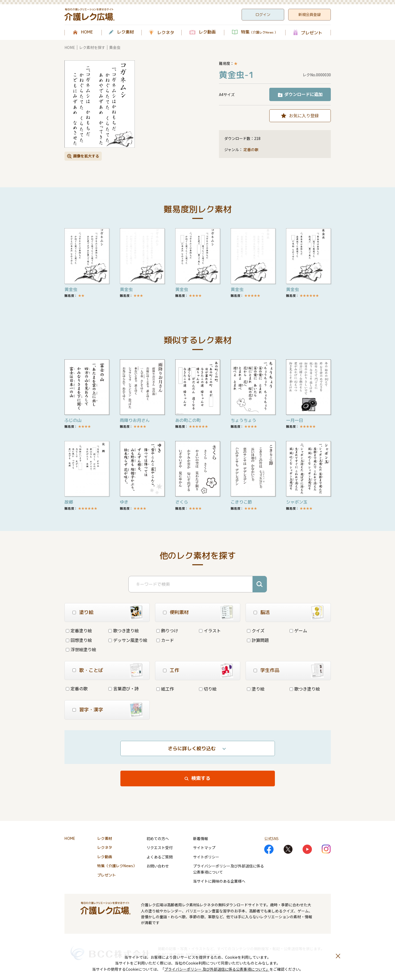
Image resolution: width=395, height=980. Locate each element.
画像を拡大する (86, 156)
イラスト (210, 630)
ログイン (263, 14)
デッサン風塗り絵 (128, 640)
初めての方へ (158, 838)
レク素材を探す (92, 47)
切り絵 (208, 689)
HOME (87, 32)
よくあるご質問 (160, 857)
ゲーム (298, 630)
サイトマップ (204, 848)
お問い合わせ (158, 866)
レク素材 (125, 32)
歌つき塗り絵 (124, 630)
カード (165, 640)
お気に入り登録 (304, 115)
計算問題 (258, 640)
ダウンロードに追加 (303, 94)
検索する (201, 778)
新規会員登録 (310, 14)
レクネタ (166, 32)
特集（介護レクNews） (117, 866)
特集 (259, 32)
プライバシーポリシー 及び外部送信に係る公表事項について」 (217, 969)
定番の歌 (251, 150)
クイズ (256, 630)
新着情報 (201, 838)
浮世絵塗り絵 (81, 649)
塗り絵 (256, 689)
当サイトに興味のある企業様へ (219, 881)
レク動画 (207, 32)
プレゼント (312, 33)
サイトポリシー (206, 857)
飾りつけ (167, 630)
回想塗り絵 (79, 640)
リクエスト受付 (160, 848)
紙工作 (165, 689)
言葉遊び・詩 (124, 688)
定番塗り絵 (79, 630)
